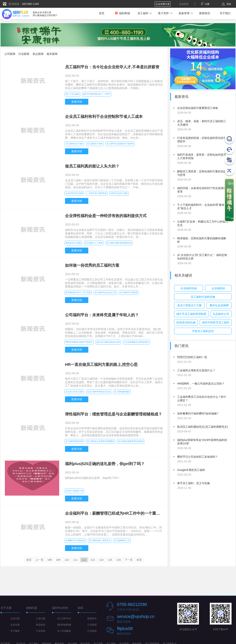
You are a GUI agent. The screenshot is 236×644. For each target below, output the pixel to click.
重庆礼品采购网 (219, 305)
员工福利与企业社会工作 (105, 292)
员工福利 (143, 13)
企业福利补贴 (189, 288)
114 (101, 560)
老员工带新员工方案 (189, 305)
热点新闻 (38, 54)
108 (50, 560)
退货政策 (41, 625)
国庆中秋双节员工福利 (216, 322)
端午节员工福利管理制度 (191, 314)
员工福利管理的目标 (74, 441)
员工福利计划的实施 (203, 297)
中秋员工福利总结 (203, 331)
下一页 (129, 560)
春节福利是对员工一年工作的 (78, 292)
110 (67, 560)
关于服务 (15, 631)
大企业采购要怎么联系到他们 (136, 342)
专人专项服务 (64, 631)
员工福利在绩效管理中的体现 (131, 441)
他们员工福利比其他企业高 (108, 342)
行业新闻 (24, 54)
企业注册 (15, 625)
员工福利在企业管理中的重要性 (101, 441)
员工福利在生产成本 (74, 144)
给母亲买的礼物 (186, 322)
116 (118, 560)
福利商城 (122, 13)
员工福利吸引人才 (122, 540)
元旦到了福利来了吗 (74, 491)
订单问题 (41, 619)
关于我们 (225, 13)
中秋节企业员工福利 (119, 193)
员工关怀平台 (64, 619)
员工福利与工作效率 (129, 292)
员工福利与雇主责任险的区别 (119, 243)
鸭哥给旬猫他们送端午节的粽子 (79, 342)
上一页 (39, 560)
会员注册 (15, 619)
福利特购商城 (64, 625)
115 (110, 560)
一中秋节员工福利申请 (97, 193)
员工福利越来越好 (122, 392)
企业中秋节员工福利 (74, 193)
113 (93, 560)
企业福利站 (218, 288)
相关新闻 (52, 54)
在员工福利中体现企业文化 (99, 392)
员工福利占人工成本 (94, 243)
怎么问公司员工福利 (74, 392)
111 (75, 560)
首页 (102, 13)
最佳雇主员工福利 (73, 243)
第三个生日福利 (72, 94)
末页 (139, 560)
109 (58, 560)
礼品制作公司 (221, 314)
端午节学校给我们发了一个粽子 (97, 94)
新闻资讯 (205, 13)
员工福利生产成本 (95, 144)
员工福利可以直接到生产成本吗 (120, 144)
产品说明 (41, 631)
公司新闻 (10, 54)
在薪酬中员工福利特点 (75, 540)
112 (84, 560)
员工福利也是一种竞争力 (100, 540)
